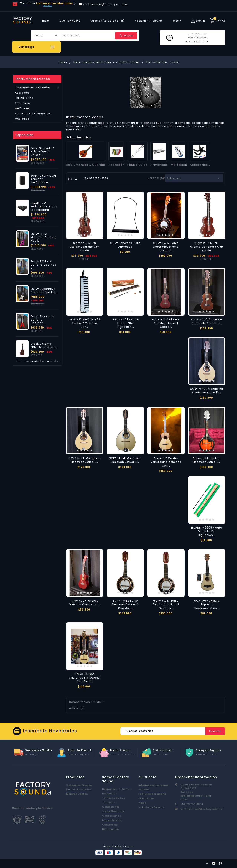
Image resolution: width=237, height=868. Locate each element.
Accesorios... (200, 165)
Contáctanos (112, 816)
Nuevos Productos (79, 789)
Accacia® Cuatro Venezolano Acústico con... (166, 462)
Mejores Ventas (77, 794)
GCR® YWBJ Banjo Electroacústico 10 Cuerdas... (125, 604)
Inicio (45, 21)
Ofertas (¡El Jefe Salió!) (108, 21)
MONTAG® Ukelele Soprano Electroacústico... (207, 604)
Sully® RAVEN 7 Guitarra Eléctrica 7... (43, 265)
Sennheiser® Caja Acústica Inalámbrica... (43, 179)
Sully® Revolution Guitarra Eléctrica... (43, 320)
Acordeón (22, 93)
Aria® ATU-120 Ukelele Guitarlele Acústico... (207, 321)
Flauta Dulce (24, 98)
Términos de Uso (114, 798)
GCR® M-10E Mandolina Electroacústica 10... (207, 391)
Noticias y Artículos (149, 21)
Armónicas (23, 103)
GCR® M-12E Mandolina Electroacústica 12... (125, 460)
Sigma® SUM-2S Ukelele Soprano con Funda (85, 247)
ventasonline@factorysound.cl (202, 809)
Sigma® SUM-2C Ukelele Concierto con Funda (207, 247)
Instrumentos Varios (33, 79)
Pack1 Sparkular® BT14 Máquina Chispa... (43, 152)
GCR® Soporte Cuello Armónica (125, 245)
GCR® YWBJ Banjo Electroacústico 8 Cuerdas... (166, 247)
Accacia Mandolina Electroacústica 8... (207, 460)
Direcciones (146, 798)
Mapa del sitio (112, 820)
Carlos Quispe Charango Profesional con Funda (85, 678)
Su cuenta (148, 777)
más (177, 21)
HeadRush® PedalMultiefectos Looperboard (44, 206)
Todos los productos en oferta (39, 361)
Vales (142, 803)
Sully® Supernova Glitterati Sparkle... (44, 291)
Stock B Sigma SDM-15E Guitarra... (44, 345)
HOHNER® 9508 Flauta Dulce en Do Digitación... (207, 531)
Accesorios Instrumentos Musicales (33, 116)
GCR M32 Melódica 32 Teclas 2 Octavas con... (85, 323)
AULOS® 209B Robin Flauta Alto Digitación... (125, 323)
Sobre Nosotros (113, 811)
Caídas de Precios (79, 785)
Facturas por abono (152, 794)
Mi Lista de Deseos (151, 807)
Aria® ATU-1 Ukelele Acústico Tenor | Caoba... (166, 323)
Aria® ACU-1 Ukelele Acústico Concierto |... (85, 603)
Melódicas (22, 108)
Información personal (154, 785)
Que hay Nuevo (70, 21)
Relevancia (194, 178)
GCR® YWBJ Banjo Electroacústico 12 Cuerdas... (166, 604)
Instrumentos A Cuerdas (33, 88)
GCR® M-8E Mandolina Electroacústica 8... (85, 460)
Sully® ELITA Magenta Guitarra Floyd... (44, 237)
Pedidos (144, 789)
